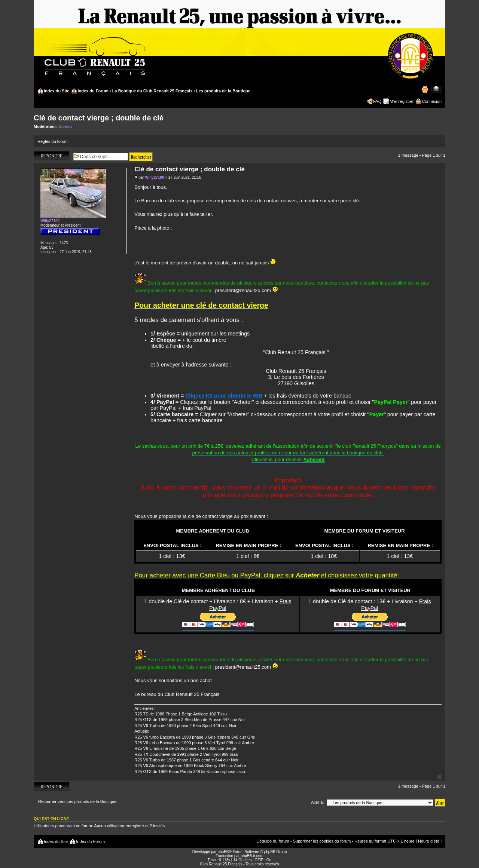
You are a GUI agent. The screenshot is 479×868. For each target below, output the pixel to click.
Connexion (432, 101)
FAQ (377, 101)
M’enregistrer (402, 101)
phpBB (223, 852)
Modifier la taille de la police (436, 89)
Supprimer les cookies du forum (322, 841)
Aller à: (317, 802)
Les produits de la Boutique (223, 91)
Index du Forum (93, 91)
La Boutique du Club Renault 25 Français (152, 91)
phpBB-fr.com (252, 856)
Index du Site (57, 91)
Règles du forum (53, 141)
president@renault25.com (243, 290)
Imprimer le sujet (425, 89)
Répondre (52, 156)
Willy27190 (154, 177)
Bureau (65, 126)
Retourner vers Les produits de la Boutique (77, 801)
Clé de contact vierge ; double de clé (99, 118)
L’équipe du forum (273, 841)
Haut (440, 777)
